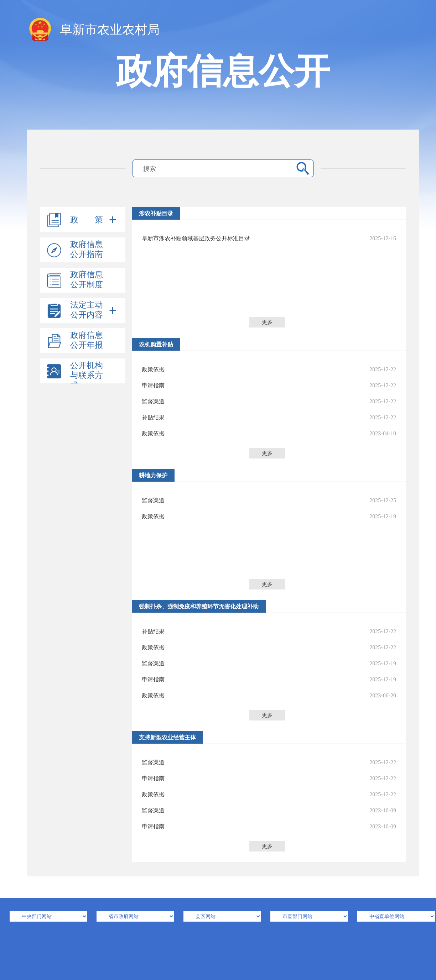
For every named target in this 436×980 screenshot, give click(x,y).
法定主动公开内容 (87, 310)
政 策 (87, 220)
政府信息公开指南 (87, 249)
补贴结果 (269, 417)
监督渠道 (269, 401)
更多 (267, 322)
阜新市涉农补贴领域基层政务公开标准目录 (269, 238)
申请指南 (269, 385)
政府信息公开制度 (87, 280)
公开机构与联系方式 (87, 375)
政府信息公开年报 (87, 340)
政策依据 (269, 369)
